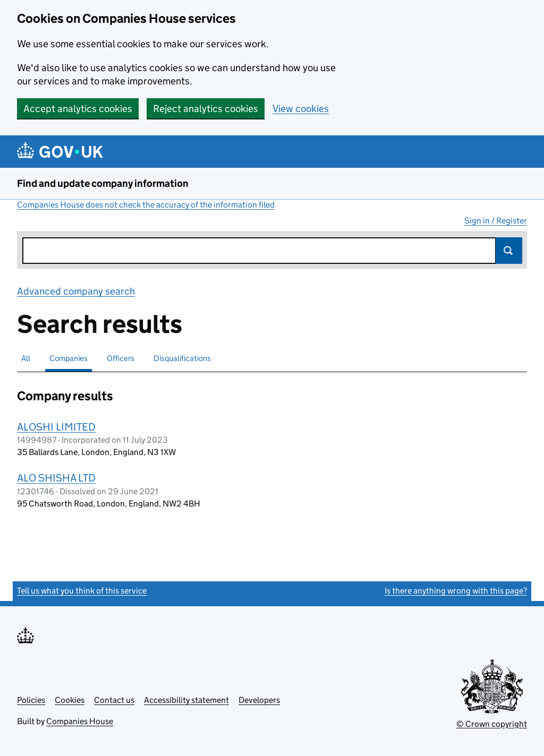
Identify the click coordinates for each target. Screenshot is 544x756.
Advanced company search (76, 291)
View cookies (301, 109)
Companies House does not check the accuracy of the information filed (146, 205)
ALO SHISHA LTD (56, 478)
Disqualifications (182, 358)
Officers (121, 358)
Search (509, 251)
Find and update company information (103, 183)
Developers (259, 700)
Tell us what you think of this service (82, 591)
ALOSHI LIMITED (56, 427)
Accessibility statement (186, 700)
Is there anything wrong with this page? (456, 591)
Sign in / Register (496, 221)
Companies (69, 358)
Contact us (114, 700)
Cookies (70, 700)
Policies (31, 700)
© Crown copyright (492, 724)
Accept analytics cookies (78, 109)
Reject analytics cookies (206, 109)
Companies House (80, 721)
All (26, 358)
